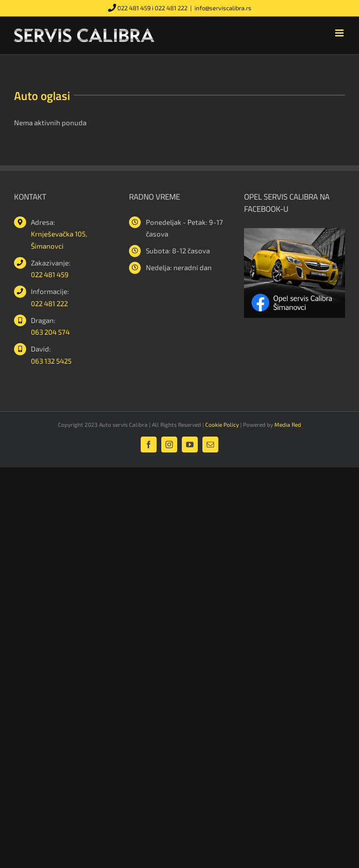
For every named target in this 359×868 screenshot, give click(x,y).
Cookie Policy (222, 424)
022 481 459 (134, 8)
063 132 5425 (51, 361)
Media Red (288, 424)
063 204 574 (50, 332)
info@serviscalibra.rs (223, 8)
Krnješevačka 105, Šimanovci (59, 240)
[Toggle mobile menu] (340, 33)
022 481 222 (171, 8)
